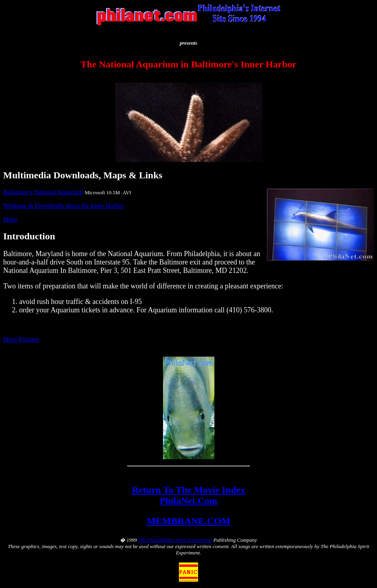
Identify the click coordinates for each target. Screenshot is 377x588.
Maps (10, 219)
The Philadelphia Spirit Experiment (175, 540)
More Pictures (21, 339)
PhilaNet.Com (189, 501)
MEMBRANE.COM (188, 521)
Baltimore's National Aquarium (43, 192)
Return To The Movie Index (189, 490)
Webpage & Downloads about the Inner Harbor (64, 206)
